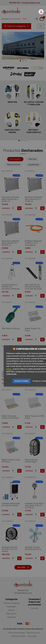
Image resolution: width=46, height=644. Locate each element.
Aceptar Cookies (22, 381)
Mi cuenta (41, 12)
